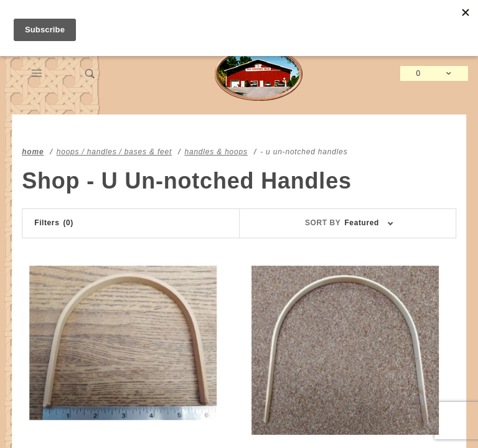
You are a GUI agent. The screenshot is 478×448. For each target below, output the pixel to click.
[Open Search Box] (90, 73)
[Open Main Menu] (37, 73)
